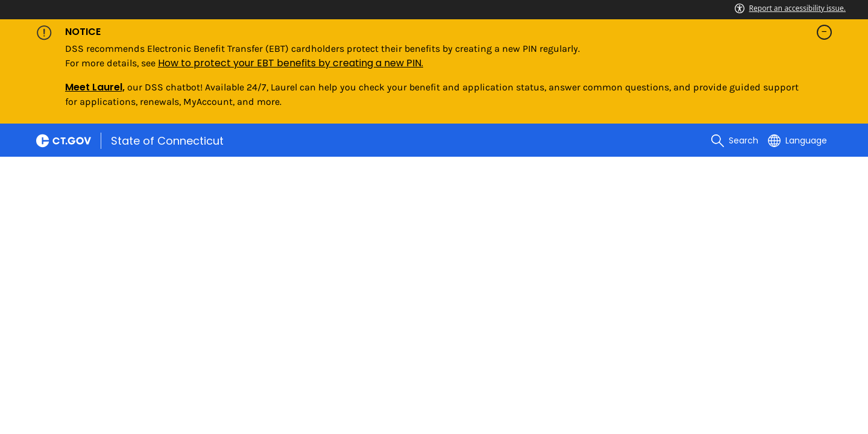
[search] (735, 140)
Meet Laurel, (95, 87)
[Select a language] (797, 140)
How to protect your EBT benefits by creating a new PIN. (291, 63)
